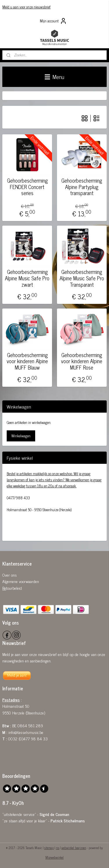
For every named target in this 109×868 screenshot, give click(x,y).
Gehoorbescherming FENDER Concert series (27, 187)
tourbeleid (14, 588)
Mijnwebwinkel (54, 857)
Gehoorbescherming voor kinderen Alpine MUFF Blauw (27, 361)
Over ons (10, 575)
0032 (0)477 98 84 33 (28, 738)
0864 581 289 (30, 725)
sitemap (49, 848)
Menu (54, 77)
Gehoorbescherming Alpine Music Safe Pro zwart (27, 278)
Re (4, 588)
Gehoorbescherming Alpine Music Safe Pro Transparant (82, 278)
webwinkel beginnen (74, 848)
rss (58, 848)
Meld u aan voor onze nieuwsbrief (26, 7)
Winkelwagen (21, 436)
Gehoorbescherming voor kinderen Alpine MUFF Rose (82, 361)
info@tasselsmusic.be (26, 732)
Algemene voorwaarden (21, 581)
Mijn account (53, 21)
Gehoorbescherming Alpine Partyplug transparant (82, 187)
